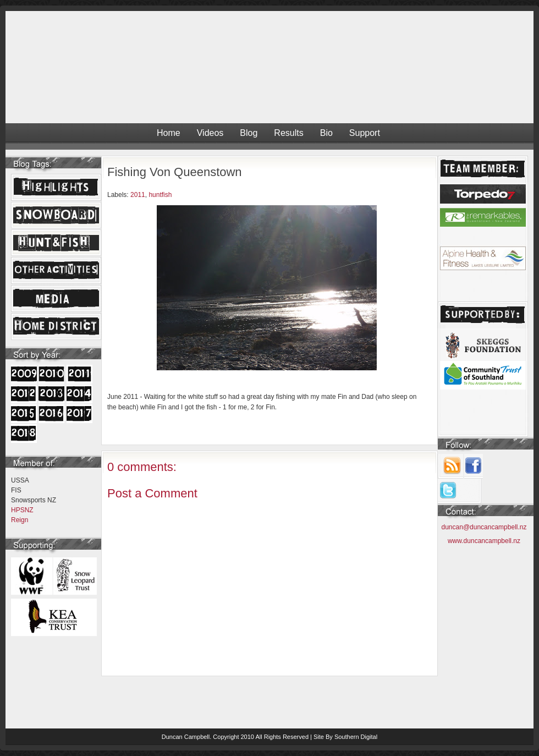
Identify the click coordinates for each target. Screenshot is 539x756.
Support (365, 133)
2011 (138, 195)
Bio (326, 133)
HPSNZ (22, 510)
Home (169, 133)
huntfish (160, 195)
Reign (20, 520)
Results (288, 133)
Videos (210, 133)
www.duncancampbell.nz (484, 541)
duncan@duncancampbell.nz (484, 527)
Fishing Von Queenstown (175, 172)
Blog (249, 133)
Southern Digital (356, 737)
